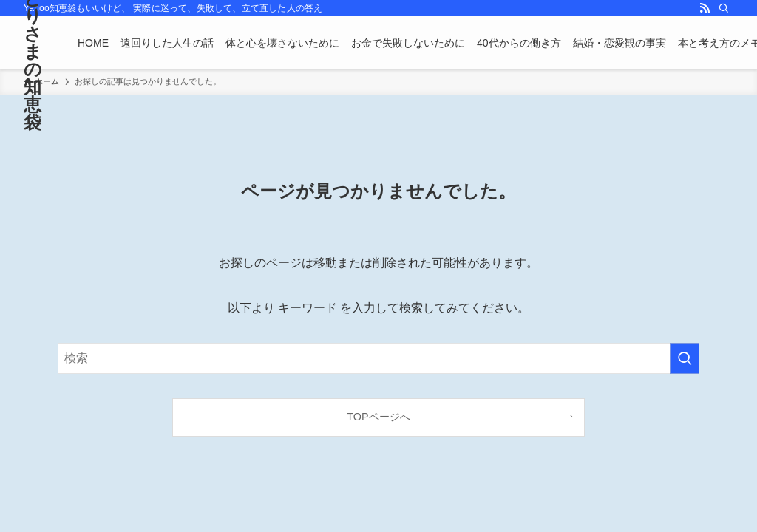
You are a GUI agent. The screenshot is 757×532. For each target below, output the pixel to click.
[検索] (724, 8)
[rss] (705, 8)
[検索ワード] (378, 358)
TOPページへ (378, 417)
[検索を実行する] (685, 358)
